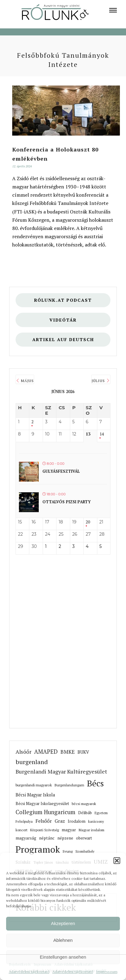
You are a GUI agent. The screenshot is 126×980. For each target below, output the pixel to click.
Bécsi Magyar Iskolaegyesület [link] (42, 803)
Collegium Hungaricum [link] (45, 812)
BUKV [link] (83, 752)
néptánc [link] (47, 838)
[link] (113, 10)
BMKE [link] (68, 752)
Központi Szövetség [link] (45, 830)
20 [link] (88, 522)
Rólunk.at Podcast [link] (63, 300)
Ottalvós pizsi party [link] (67, 502)
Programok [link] (38, 849)
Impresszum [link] (107, 972)
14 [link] (102, 434)
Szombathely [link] (85, 851)
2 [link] (32, 422)
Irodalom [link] (77, 821)
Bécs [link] (95, 783)
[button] (117, 861)
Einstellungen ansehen (63, 957)
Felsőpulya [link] (24, 821)
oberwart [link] (84, 838)
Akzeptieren (63, 923)
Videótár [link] (63, 320)
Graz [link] (60, 821)
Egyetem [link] (101, 813)
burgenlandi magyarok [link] (34, 785)
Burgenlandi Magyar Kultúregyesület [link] (61, 772)
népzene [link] (65, 838)
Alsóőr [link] (23, 752)
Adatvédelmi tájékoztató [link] (29, 972)
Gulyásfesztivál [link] (61, 471)
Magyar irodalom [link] (92, 830)
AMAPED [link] (46, 752)
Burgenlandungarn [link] (69, 785)
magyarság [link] (26, 838)
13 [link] (88, 434)
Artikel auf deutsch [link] (63, 339)
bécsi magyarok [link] (84, 804)
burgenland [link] (32, 762)
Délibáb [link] (85, 813)
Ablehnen (63, 940)
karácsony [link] (96, 821)
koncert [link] (22, 830)
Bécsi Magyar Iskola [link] (35, 795)
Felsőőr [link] (44, 821)
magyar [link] (69, 830)
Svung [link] (68, 851)
